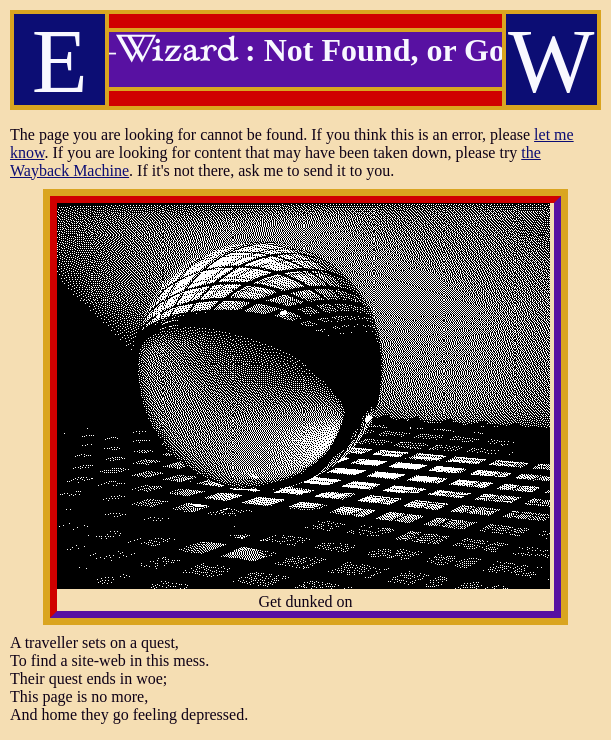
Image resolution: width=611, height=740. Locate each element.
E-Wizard (155, 58)
